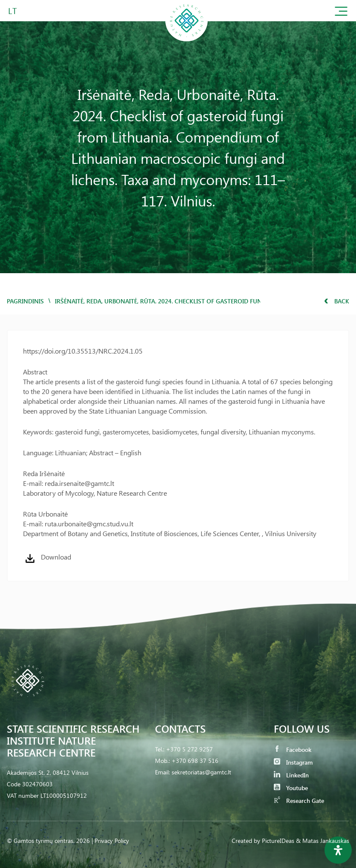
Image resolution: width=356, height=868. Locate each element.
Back (337, 301)
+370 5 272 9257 (189, 749)
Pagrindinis (25, 301)
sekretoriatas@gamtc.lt (201, 772)
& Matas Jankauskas (323, 841)
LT (13, 10)
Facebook (293, 750)
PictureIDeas (278, 841)
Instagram (293, 762)
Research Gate (299, 801)
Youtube (291, 788)
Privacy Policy (112, 841)
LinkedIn (291, 775)
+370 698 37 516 (195, 761)
